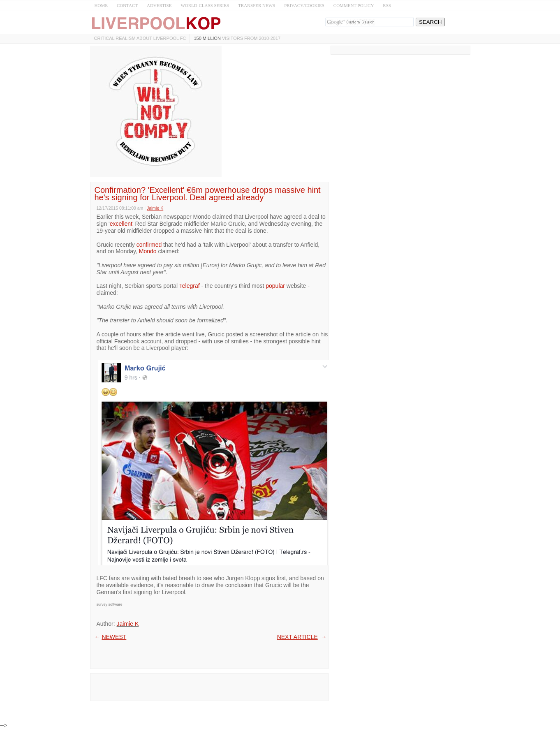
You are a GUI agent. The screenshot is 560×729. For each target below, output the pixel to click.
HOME (101, 5)
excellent (121, 224)
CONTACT (127, 5)
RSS (387, 5)
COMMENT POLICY (354, 5)
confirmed (149, 245)
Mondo (148, 251)
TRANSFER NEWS (257, 5)
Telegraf (190, 286)
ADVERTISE (159, 5)
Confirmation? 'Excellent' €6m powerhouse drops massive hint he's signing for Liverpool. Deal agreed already (208, 194)
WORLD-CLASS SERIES (205, 5)
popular (275, 286)
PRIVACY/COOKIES (304, 5)
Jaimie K (128, 624)
